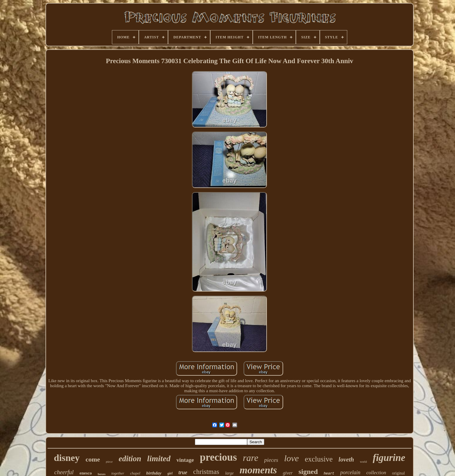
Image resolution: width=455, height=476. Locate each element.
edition (130, 459)
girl (170, 473)
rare (250, 458)
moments (258, 470)
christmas (206, 472)
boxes (102, 474)
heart (329, 474)
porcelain (350, 472)
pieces (271, 460)
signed (308, 472)
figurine (389, 458)
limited (159, 458)
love (291, 458)
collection (376, 473)
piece (109, 462)
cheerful (64, 472)
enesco (86, 473)
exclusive (319, 459)
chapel (135, 473)
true (183, 472)
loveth (346, 459)
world (363, 462)
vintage (185, 460)
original (399, 473)
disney (67, 458)
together (118, 473)
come (93, 459)
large (229, 473)
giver (288, 473)
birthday (154, 473)
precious (218, 457)
